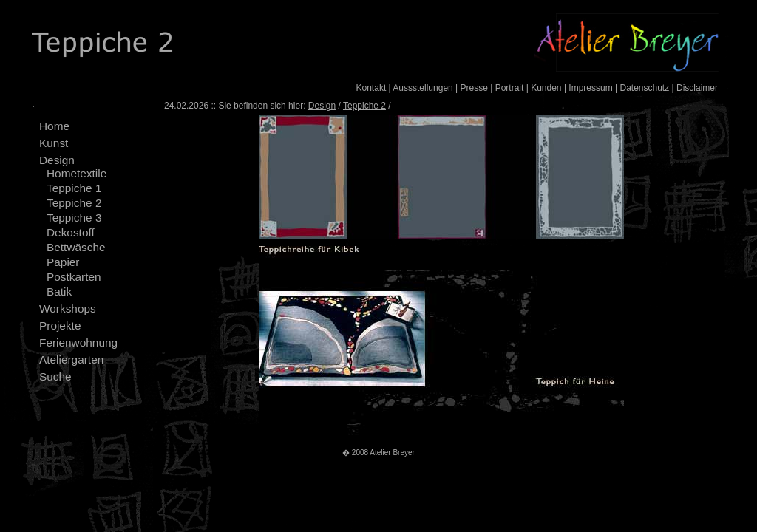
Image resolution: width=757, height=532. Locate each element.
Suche (55, 376)
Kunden (546, 88)
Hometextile (77, 173)
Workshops (68, 308)
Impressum (590, 88)
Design (57, 160)
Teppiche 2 (74, 203)
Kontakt (371, 88)
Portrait (510, 88)
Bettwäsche (76, 247)
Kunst (54, 143)
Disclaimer (697, 88)
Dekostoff (71, 232)
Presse (474, 88)
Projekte (60, 325)
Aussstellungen (422, 88)
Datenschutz (644, 88)
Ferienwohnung (78, 342)
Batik (59, 291)
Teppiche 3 (74, 218)
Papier (63, 262)
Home (54, 126)
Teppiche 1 (74, 188)
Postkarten (74, 277)
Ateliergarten (71, 359)
